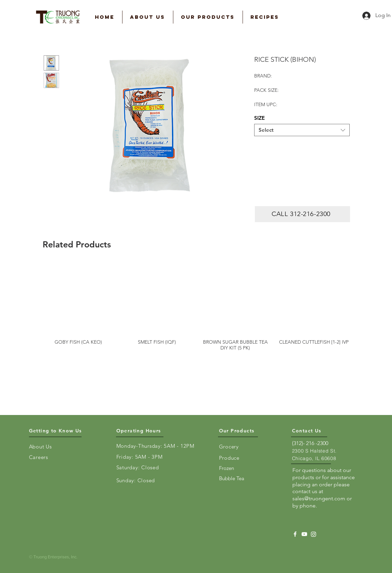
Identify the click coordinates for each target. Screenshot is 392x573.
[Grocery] (233, 446)
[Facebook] (295, 534)
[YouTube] (304, 534)
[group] (196, 306)
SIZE (259, 118)
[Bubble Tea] (233, 478)
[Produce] (233, 458)
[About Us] (43, 446)
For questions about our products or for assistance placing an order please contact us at (324, 481)
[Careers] (43, 457)
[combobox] (302, 130)
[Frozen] (233, 468)
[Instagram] (314, 534)
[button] (148, 17)
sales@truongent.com (319, 498)
